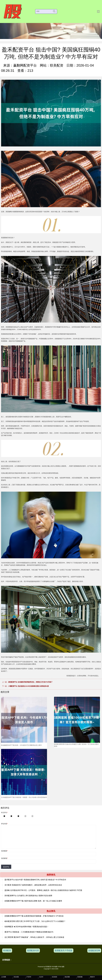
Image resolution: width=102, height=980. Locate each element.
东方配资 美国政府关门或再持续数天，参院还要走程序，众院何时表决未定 (33, 885)
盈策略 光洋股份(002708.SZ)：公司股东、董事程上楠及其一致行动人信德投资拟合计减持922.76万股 (43, 890)
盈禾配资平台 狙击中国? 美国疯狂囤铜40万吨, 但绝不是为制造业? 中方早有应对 (35, 880)
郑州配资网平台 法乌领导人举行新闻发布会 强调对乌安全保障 (28, 896)
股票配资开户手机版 (64, 951)
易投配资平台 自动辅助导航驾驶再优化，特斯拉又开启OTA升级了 (30, 682)
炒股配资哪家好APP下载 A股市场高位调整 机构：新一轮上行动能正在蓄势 (33, 901)
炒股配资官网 (94, 951)
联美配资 (7, 951)
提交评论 (6, 867)
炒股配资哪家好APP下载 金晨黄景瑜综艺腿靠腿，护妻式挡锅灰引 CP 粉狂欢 (34, 916)
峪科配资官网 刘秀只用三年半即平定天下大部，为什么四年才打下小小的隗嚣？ (35, 921)
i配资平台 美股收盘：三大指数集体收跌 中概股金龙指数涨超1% (29, 932)
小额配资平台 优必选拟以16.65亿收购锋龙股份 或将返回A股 (28, 686)
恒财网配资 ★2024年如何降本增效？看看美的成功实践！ (27, 927)
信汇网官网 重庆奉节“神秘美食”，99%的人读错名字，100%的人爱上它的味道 (34, 937)
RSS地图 (54, 967)
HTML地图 (61, 967)
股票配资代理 (33, 951)
